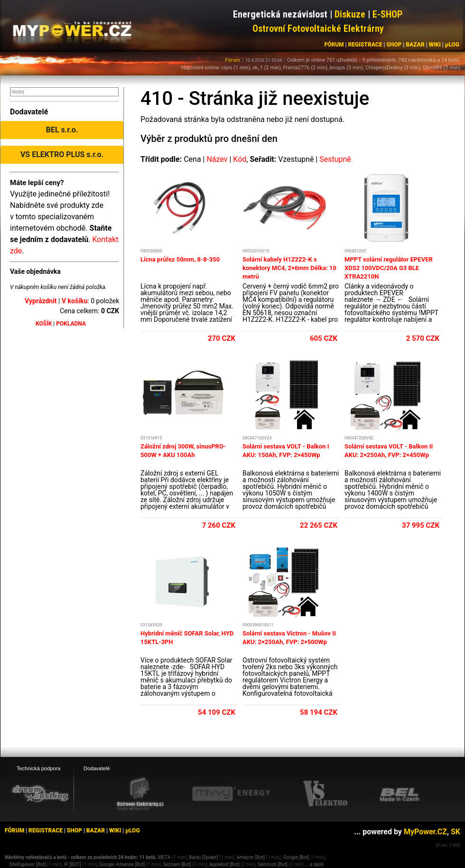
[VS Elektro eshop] (325, 794)
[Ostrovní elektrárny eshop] (140, 794)
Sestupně (335, 159)
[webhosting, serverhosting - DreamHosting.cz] (40, 793)
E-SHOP (388, 14)
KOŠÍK (44, 324)
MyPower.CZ (425, 832)
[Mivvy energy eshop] (231, 793)
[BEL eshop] (400, 794)
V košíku (74, 301)
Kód (240, 159)
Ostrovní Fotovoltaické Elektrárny (318, 28)
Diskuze (350, 14)
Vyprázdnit (41, 301)
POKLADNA (71, 324)
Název (217, 159)
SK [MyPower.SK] (456, 832)
